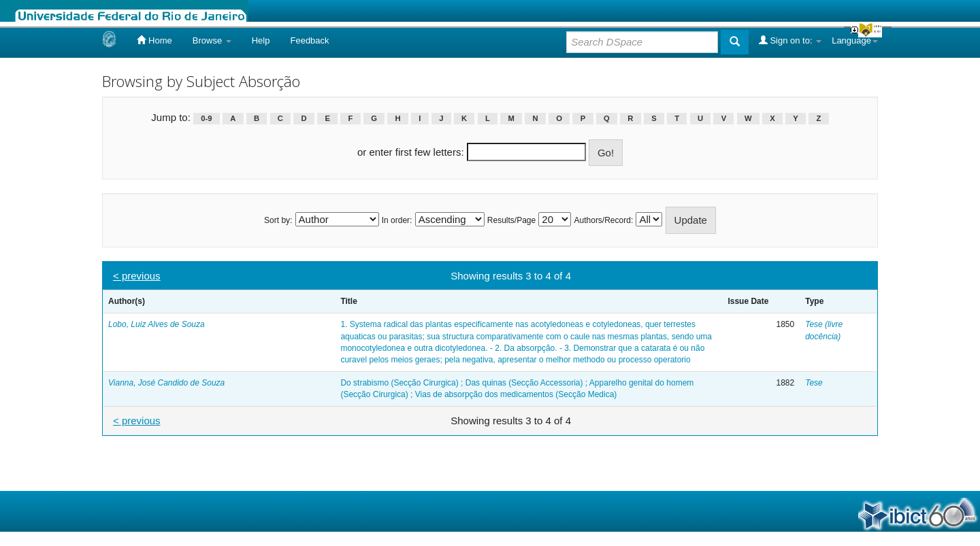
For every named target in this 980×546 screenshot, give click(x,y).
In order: (397, 220)
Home (154, 40)
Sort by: (278, 220)
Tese (814, 383)
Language (855, 40)
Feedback (309, 40)
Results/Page (511, 220)
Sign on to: (790, 40)
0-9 (206, 118)
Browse (212, 40)
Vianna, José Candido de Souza (166, 383)
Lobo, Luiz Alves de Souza (157, 324)
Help (261, 40)
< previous (137, 276)
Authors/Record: (604, 220)
